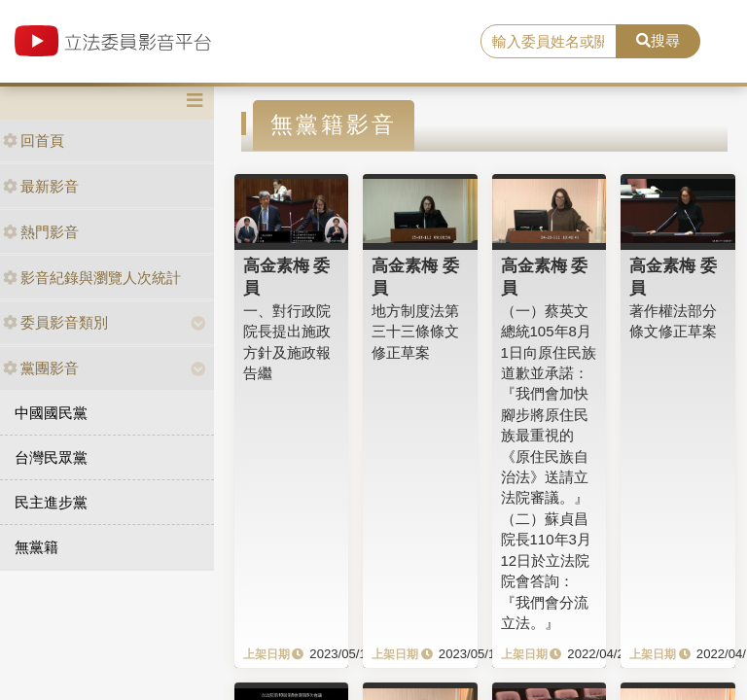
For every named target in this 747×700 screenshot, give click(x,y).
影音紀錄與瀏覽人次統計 (92, 278)
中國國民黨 (51, 413)
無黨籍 (36, 547)
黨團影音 (41, 368)
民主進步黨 (51, 502)
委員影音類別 (55, 322)
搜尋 (658, 40)
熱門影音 (41, 232)
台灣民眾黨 (51, 457)
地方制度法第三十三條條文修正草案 (415, 332)
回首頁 (34, 140)
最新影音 (41, 186)
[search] (549, 42)
